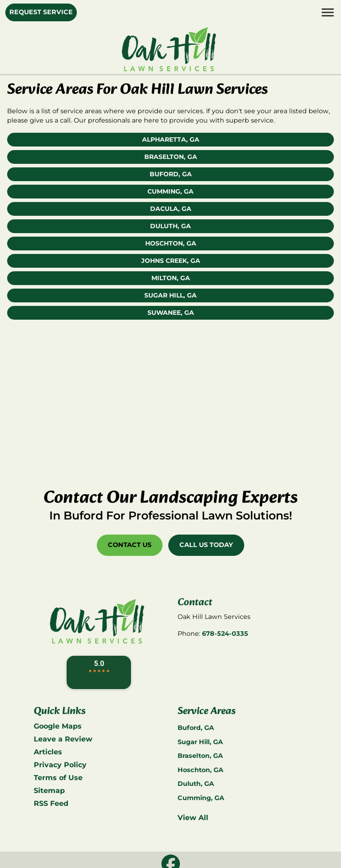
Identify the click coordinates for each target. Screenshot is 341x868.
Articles (48, 752)
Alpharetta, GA (171, 139)
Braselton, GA (171, 157)
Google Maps (58, 726)
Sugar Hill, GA (170, 295)
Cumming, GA (170, 191)
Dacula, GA (171, 209)
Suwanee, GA (171, 313)
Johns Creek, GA (171, 261)
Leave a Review (63, 739)
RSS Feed (51, 803)
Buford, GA (171, 174)
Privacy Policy (60, 765)
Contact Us (130, 545)
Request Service (41, 12)
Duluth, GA (170, 226)
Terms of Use (58, 778)
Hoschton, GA (171, 243)
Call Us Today (206, 545)
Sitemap (49, 791)
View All (193, 818)
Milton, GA (171, 278)
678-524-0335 (225, 634)
